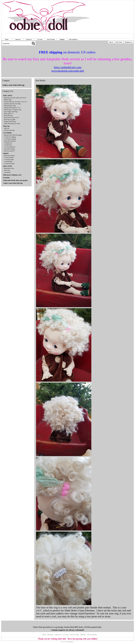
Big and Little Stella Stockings (13, 135)
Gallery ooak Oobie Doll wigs (13, 85)
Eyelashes (7, 178)
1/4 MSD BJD (8, 162)
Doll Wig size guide (10, 120)
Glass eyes (7, 170)
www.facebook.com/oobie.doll (68, 71)
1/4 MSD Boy (8, 145)
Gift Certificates (73, 39)
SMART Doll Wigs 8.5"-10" (12, 108)
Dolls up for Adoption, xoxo (12, 175)
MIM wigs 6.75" (9, 114)
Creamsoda (7, 172)
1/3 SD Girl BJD (9, 158)
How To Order (51, 39)
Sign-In (111, 42)
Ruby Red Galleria (9, 156)
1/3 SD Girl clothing (10, 137)
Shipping (62, 39)
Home (7, 39)
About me (18, 39)
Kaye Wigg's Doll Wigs (11, 112)
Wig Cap (7, 128)
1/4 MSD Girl (8, 143)
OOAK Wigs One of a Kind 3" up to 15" (16, 102)
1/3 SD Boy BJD (9, 160)
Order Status (119, 42)
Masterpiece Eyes (9, 168)
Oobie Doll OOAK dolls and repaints (15, 180)
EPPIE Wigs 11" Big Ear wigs (13, 110)
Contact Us (29, 39)
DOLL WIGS (8, 96)
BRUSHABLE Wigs (10, 106)
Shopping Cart (128, 42)
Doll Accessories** (10, 151)
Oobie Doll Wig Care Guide (12, 124)
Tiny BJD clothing (9, 149)
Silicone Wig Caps (9, 130)
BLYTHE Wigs (8, 116)
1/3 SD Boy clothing (10, 139)
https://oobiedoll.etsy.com (68, 67)
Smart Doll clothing (10, 141)
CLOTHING (8, 133)
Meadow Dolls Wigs (10, 122)
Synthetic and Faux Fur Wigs (12, 104)
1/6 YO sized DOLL (10, 147)
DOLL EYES (8, 166)
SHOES (6, 154)
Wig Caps (6, 126)
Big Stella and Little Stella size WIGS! (15, 98)
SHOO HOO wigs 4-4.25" (12, 118)
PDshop (70, 642)
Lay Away (40, 39)
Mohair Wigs (8, 100)
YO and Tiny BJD (9, 164)
